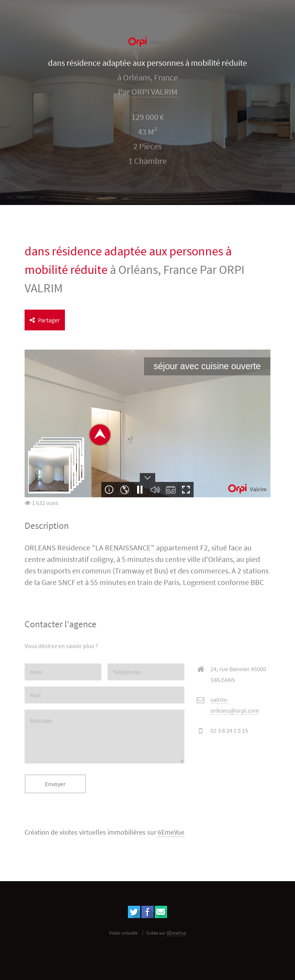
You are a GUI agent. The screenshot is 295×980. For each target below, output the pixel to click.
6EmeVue (171, 832)
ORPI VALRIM (154, 92)
